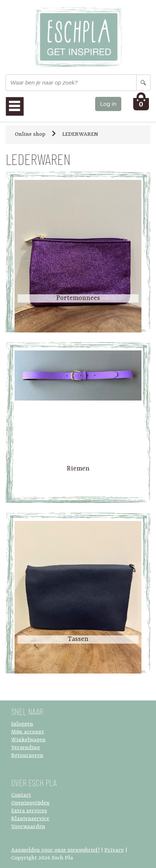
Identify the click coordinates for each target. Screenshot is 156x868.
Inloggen (22, 724)
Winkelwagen (28, 740)
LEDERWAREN (80, 134)
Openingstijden (30, 803)
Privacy (114, 850)
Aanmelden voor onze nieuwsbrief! (55, 850)
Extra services (29, 811)
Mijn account (28, 732)
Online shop (30, 134)
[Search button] (143, 83)
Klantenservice (30, 819)
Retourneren (27, 756)
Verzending (26, 748)
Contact (21, 795)
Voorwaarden (28, 827)
